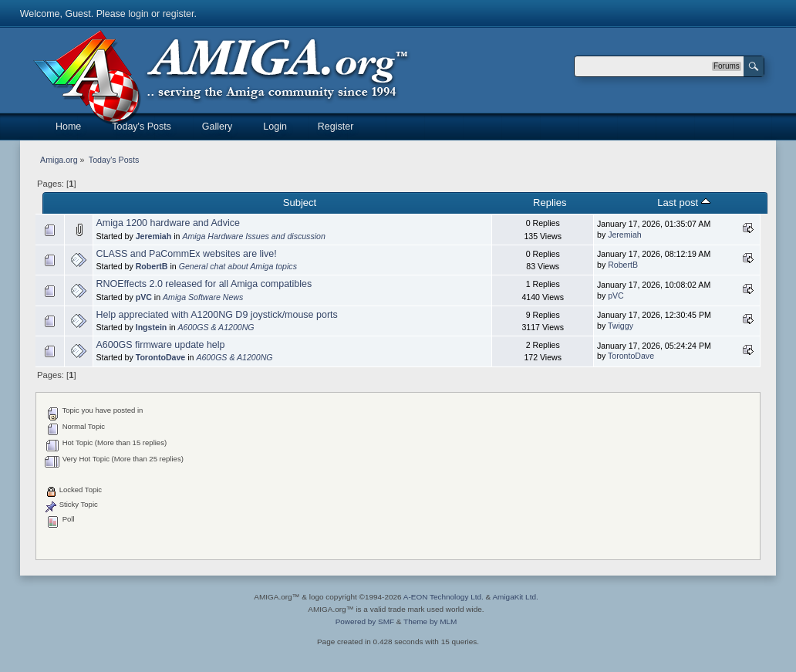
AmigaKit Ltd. (515, 597)
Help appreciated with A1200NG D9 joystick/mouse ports (216, 315)
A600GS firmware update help (160, 345)
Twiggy (621, 326)
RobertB (152, 266)
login (138, 14)
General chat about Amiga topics (238, 266)
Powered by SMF (365, 621)
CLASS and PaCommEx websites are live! (186, 254)
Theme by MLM (430, 621)
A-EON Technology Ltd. (444, 597)
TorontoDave (161, 357)
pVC (144, 297)
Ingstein (152, 327)
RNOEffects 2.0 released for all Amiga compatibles (204, 284)
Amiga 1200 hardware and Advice (167, 223)
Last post (684, 203)
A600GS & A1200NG (216, 327)
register (179, 14)
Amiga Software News (203, 297)
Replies (550, 203)
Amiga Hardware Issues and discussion (253, 236)
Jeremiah (154, 236)
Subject (300, 203)
